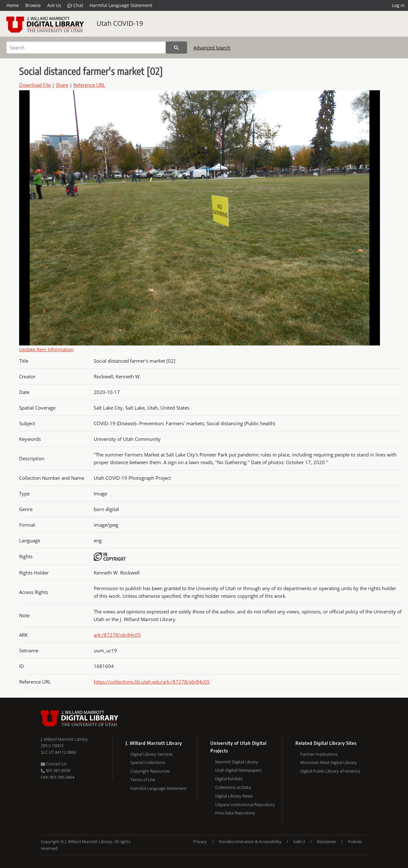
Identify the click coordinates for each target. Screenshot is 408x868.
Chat (75, 5)
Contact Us (54, 764)
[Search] (86, 48)
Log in (398, 5)
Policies (355, 842)
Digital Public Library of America (330, 771)
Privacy (200, 842)
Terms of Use (143, 780)
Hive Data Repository (235, 813)
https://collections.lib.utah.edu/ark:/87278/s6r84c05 (152, 682)
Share (62, 85)
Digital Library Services (152, 754)
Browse (33, 5)
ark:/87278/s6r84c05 (117, 635)
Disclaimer (327, 842)
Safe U (299, 842)
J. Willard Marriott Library (64, 739)
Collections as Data (233, 787)
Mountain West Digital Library (328, 762)
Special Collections (148, 762)
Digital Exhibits (229, 779)
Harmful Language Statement (121, 5)
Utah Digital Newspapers (238, 770)
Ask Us (54, 5)
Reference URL (89, 85)
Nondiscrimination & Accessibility (250, 842)
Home (13, 5)
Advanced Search (212, 48)
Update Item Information (46, 349)
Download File (35, 85)
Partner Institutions (319, 754)
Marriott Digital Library (237, 762)
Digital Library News (234, 796)
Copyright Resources (150, 771)
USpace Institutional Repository (245, 805)
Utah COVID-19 (120, 23)
